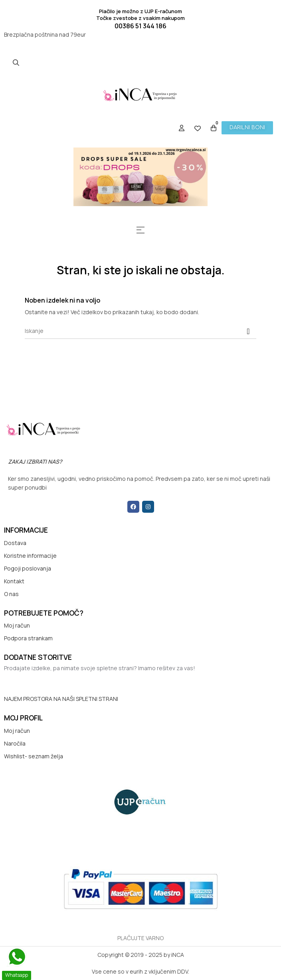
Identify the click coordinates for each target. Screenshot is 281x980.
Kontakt (14, 581)
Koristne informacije (30, 556)
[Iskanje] (140, 331)
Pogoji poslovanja (28, 568)
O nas (11, 594)
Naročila (15, 743)
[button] (247, 128)
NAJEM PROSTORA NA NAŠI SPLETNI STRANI (61, 699)
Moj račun (17, 625)
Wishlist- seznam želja (34, 756)
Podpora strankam (28, 638)
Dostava (15, 543)
